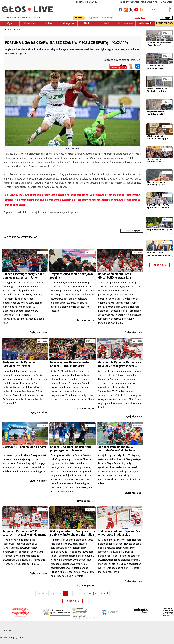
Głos (10, 30)
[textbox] (158, 10)
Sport (19, 30)
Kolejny (93, 593)
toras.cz (22, 638)
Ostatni (104, 593)
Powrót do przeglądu (132, 231)
